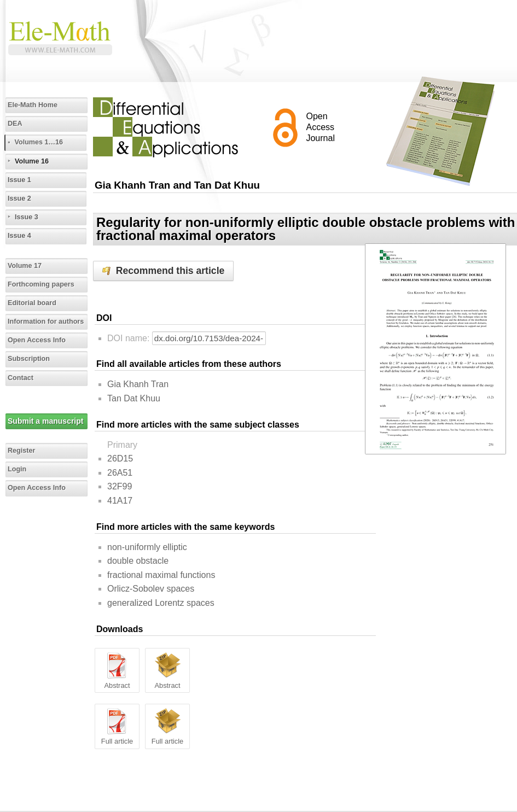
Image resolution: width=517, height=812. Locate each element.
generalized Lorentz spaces (161, 603)
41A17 (120, 501)
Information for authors (46, 322)
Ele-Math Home (33, 105)
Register (21, 451)
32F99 (120, 486)
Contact (21, 378)
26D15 (120, 458)
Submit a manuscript (45, 421)
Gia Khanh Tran (138, 384)
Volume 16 (32, 161)
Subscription (29, 359)
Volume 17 (25, 266)
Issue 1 (19, 180)
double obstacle (138, 561)
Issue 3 (27, 217)
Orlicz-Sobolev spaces (151, 589)
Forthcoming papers (41, 284)
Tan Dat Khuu (134, 398)
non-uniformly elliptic (147, 547)
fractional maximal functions (161, 575)
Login (17, 469)
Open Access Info (37, 340)
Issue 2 (19, 198)
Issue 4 (19, 236)
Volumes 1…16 (39, 142)
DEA (15, 124)
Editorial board (32, 303)
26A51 (120, 473)
